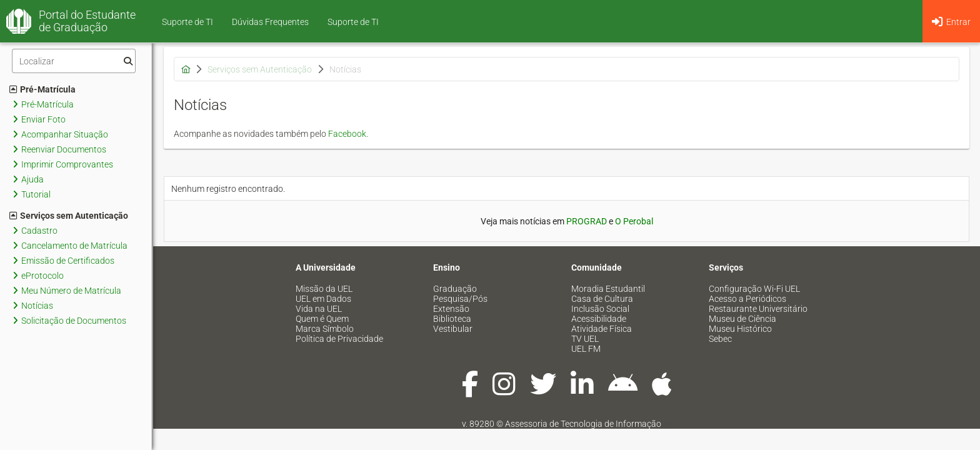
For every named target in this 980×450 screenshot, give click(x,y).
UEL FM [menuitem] (586, 349)
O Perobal (634, 221)
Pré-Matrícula (42, 89)
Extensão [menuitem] (451, 309)
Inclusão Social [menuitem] (600, 309)
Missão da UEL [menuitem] (324, 289)
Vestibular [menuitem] (453, 329)
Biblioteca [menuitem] (452, 319)
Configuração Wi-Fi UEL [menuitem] (754, 289)
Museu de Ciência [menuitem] (742, 319)
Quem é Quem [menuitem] (322, 319)
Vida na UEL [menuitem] (319, 309)
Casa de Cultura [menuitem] (602, 299)
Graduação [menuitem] (455, 289)
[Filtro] (74, 61)
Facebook (347, 134)
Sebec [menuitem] (720, 339)
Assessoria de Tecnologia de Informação (583, 424)
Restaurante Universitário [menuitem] (758, 309)
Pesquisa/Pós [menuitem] (460, 299)
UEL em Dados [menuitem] (323, 299)
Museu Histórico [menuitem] (740, 329)
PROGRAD (587, 221)
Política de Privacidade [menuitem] (339, 339)
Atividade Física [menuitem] (602, 329)
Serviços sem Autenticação (69, 216)
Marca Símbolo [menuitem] (325, 329)
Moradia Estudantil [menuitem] (608, 289)
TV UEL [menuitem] (585, 339)
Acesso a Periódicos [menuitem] (747, 299)
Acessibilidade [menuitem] (599, 319)
